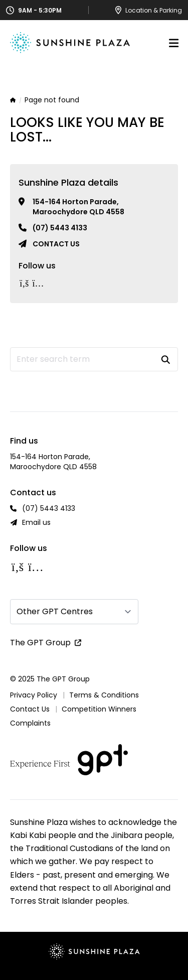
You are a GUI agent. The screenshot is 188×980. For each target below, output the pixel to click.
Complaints (30, 723)
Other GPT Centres (55, 611)
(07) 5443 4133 (60, 228)
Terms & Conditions (104, 695)
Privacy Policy (34, 695)
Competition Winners (99, 709)
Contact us (56, 244)
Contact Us (30, 709)
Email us (36, 522)
